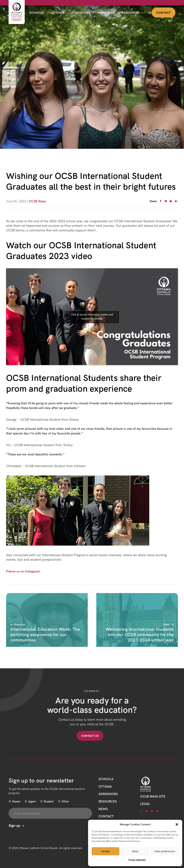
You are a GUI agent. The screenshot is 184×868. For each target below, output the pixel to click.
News (103, 809)
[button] (177, 824)
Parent (16, 801)
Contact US (90, 736)
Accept (106, 851)
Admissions (81, 13)
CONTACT (106, 816)
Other (65, 801)
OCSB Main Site (153, 796)
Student (49, 801)
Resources (131, 13)
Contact (164, 13)
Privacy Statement (137, 860)
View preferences (165, 851)
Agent (32, 801)
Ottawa (58, 13)
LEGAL (145, 804)
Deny (135, 851)
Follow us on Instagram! (23, 571)
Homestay (106, 13)
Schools (37, 13)
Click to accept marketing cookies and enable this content (92, 317)
